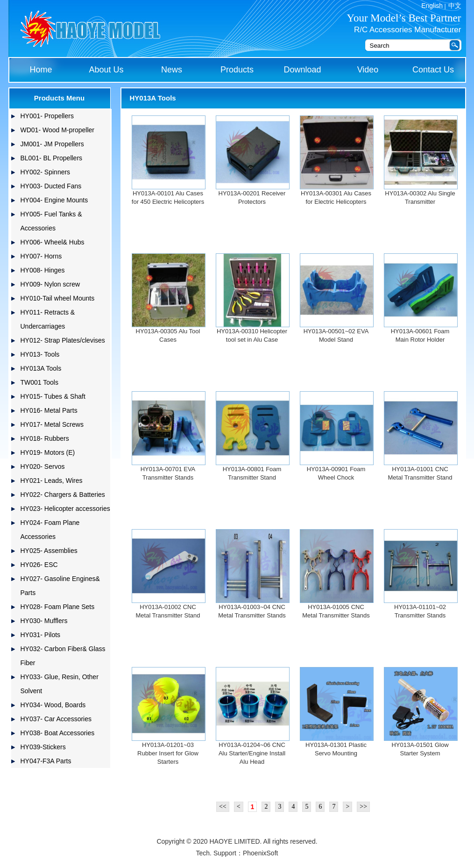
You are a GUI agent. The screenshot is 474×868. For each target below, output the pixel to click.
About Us (106, 70)
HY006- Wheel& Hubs (53, 242)
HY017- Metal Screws (52, 424)
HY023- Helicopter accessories (65, 509)
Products (237, 70)
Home (41, 70)
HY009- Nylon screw (50, 284)
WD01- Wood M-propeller (57, 130)
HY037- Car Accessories (56, 719)
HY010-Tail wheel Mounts (58, 298)
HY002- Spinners (46, 172)
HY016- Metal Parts (49, 410)
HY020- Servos (43, 466)
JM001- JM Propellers (52, 144)
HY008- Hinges (43, 270)
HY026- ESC (39, 565)
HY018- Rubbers (45, 438)
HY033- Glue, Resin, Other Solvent (60, 684)
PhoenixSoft (261, 853)
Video (368, 70)
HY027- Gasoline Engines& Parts (60, 586)
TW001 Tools (39, 382)
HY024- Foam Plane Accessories (50, 530)
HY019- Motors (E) (48, 452)
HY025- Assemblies (49, 551)
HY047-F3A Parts (46, 761)
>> (363, 807)
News (172, 70)
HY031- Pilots (41, 635)
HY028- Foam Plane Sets (58, 607)
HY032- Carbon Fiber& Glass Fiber (63, 656)
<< (223, 807)
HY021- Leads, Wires (52, 481)
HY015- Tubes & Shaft (53, 396)
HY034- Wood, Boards (53, 705)
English (432, 6)
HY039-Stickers (43, 747)
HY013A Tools (41, 368)
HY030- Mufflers (44, 621)
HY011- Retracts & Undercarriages (48, 319)
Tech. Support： (219, 853)
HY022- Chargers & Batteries (63, 495)
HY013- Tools (40, 354)
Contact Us (433, 70)
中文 (455, 6)
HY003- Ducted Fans (51, 186)
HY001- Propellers (47, 116)
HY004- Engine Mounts (54, 200)
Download (302, 70)
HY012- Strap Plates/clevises (63, 340)
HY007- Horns (41, 256)
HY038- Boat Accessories (58, 733)
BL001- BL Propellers (52, 158)
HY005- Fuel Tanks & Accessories (51, 221)
